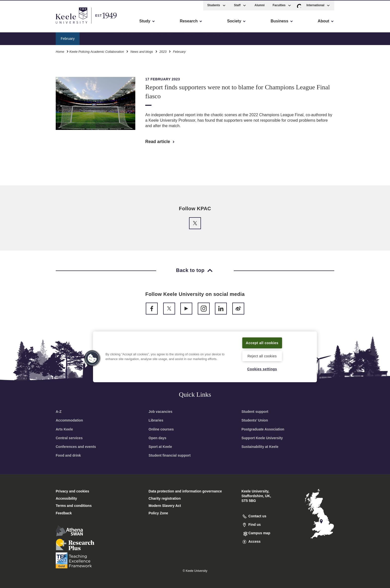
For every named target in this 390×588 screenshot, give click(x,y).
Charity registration (165, 498)
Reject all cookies (262, 356)
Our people (213, 38)
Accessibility (18, 25)
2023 (163, 51)
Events (189, 38)
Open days (157, 438)
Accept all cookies (262, 342)
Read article (160, 142)
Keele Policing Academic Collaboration (97, 51)
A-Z (59, 412)
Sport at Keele (160, 447)
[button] (299, 5)
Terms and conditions (74, 506)
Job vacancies (160, 412)
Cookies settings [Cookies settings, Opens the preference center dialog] (262, 369)
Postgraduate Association (263, 429)
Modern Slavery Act (165, 506)
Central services (69, 438)
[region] (205, 357)
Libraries (156, 420)
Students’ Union (255, 420)
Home (60, 51)
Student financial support (170, 455)
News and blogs (162, 38)
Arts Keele (64, 429)
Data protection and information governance (185, 491)
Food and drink (68, 455)
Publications (241, 38)
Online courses (161, 429)
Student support (255, 412)
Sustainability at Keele (260, 447)
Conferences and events (76, 447)
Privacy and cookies (73, 491)
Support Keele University (262, 438)
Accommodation (69, 420)
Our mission (95, 38)
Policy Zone (158, 513)
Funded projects (127, 38)
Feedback (64, 513)
